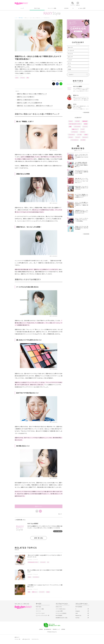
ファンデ (78, 137)
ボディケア (70, 57)
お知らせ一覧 (59, 607)
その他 (69, 69)
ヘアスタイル (75, 132)
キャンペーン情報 (52, 8)
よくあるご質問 (82, 8)
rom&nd (48, 592)
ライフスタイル (36, 577)
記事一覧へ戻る (39, 538)
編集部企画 (85, 121)
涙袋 (28, 78)
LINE (77, 613)
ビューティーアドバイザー (42, 615)
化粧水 (86, 135)
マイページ (38, 611)
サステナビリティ (35, 639)
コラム (69, 66)
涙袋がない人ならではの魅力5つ (26, 97)
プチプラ (82, 132)
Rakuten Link (78, 615)
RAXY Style (37, 8)
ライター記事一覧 (58, 531)
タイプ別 (83, 140)
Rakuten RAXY (21, 3)
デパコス (71, 137)
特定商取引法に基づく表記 (62, 618)
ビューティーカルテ (40, 613)
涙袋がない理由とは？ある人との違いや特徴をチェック (32, 94)
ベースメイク (71, 51)
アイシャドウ (43, 562)
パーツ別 (79, 135)
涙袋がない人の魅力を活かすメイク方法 (28, 100)
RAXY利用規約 (59, 615)
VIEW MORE (86, 112)
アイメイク (21, 76)
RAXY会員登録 (79, 607)
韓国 (29, 592)
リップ (82, 129)
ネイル (69, 63)
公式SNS (66, 8)
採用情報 (63, 629)
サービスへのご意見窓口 (61, 613)
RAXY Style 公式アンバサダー (33, 562)
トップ (22, 8)
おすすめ (77, 121)
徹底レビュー (35, 592)
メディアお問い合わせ (61, 609)
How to (17, 78)
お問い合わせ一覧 (26, 639)
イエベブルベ (72, 135)
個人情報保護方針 (48, 629)
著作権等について (56, 629)
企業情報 (41, 629)
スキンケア (70, 47)
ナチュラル (22, 78)
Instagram (78, 611)
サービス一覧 (17, 639)
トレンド (85, 127)
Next (60, 514)
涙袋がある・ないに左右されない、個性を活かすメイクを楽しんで (35, 106)
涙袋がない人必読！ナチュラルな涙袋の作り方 (30, 103)
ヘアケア (70, 60)
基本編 (86, 124)
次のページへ (39, 506)
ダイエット (85, 137)
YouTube (77, 618)
